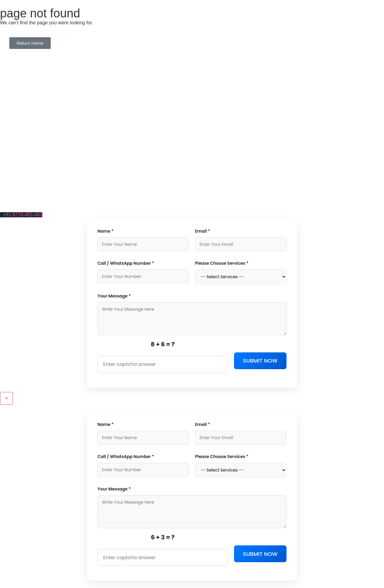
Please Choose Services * (222, 263)
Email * (202, 231)
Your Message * (114, 296)
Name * (106, 231)
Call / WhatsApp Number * (126, 263)
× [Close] (6, 398)
